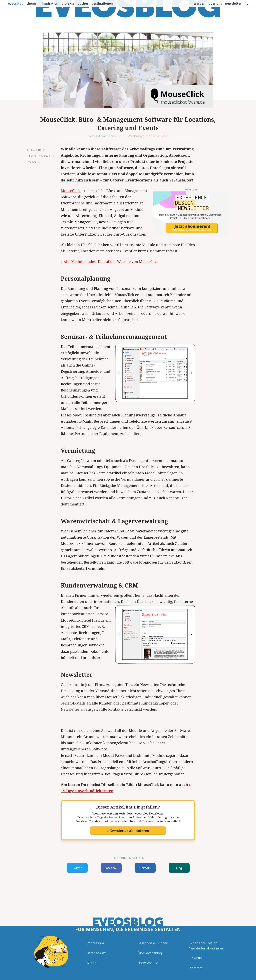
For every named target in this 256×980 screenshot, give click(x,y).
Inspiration (50, 3)
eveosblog (16, 3)
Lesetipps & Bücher (153, 943)
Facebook (111, 868)
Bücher (83, 3)
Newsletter (233, 3)
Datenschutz (96, 953)
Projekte (68, 3)
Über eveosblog (150, 953)
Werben (200, 3)
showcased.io (148, 963)
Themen (33, 3)
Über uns (215, 3)
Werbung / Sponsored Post (148, 136)
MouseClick (71, 191)
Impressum (95, 943)
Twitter (77, 868)
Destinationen (102, 3)
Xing (179, 868)
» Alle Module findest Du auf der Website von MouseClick (110, 262)
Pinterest (196, 968)
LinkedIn (145, 868)
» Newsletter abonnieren (128, 831)
